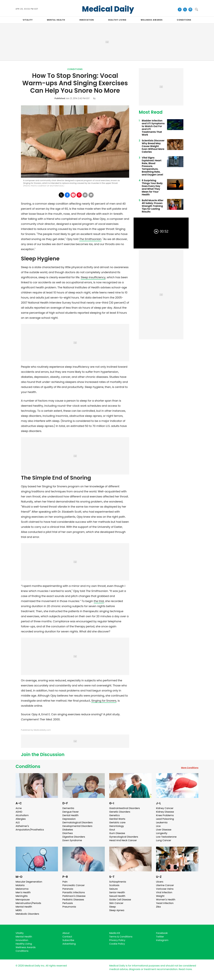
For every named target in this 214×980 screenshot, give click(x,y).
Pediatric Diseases (73, 900)
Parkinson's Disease (74, 896)
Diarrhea (68, 833)
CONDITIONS (184, 20)
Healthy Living (24, 944)
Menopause (23, 900)
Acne (19, 808)
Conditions (75, 69)
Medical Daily (108, 9)
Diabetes (68, 830)
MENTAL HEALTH (56, 20)
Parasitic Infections (74, 892)
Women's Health (166, 900)
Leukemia (162, 822)
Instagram (162, 940)
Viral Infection (164, 892)
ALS (18, 822)
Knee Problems (165, 815)
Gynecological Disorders (124, 837)
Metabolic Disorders (27, 914)
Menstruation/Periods (28, 903)
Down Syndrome (72, 840)
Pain (65, 882)
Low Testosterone (166, 837)
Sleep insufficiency (93, 277)
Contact (67, 937)
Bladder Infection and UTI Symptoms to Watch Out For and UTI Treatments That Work (153, 128)
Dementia (68, 808)
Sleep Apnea (117, 910)
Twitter (160, 937)
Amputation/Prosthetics (30, 830)
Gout (112, 830)
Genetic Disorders (120, 812)
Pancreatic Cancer (74, 885)
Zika (158, 907)
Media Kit (115, 933)
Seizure (113, 889)
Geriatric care (117, 822)
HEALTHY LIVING (117, 20)
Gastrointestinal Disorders (125, 808)
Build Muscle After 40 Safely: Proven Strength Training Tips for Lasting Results (153, 206)
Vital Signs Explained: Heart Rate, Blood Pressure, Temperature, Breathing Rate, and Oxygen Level (152, 166)
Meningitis (22, 896)
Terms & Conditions (121, 937)
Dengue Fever (71, 812)
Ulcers (160, 882)
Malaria (20, 885)
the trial (99, 601)
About (66, 933)
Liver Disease (164, 830)
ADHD (19, 812)
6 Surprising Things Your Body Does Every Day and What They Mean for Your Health (152, 187)
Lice (158, 826)
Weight (160, 896)
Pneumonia (69, 907)
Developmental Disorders (77, 826)
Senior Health (117, 892)
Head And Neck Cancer (123, 840)
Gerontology (117, 826)
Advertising (69, 944)
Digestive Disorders (74, 837)
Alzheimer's (22, 826)
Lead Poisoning (165, 819)
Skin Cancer (116, 903)
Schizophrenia (118, 882)
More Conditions (190, 768)
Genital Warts (117, 819)
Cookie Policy (117, 944)
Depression (69, 819)
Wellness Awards (152, 20)
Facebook (162, 933)
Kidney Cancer (165, 808)
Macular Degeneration (29, 882)
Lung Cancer (164, 840)
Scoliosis (114, 885)
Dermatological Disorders (78, 822)
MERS (19, 910)
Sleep (112, 907)
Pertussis (68, 903)
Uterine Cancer (165, 885)
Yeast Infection (165, 903)
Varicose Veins (165, 889)
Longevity (162, 833)
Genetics (114, 815)
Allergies (21, 819)
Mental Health (24, 907)
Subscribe (68, 940)
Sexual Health (117, 896)
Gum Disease (117, 833)
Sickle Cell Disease (120, 900)
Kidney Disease (165, 812)
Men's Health (23, 892)
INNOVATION (87, 20)
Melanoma (22, 889)
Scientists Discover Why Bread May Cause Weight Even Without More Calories (153, 146)
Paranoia (68, 889)
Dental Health (70, 815)
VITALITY (28, 20)
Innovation (22, 940)
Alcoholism (22, 815)
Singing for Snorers (104, 701)
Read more (185, 969)
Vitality (20, 933)
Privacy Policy (117, 940)
